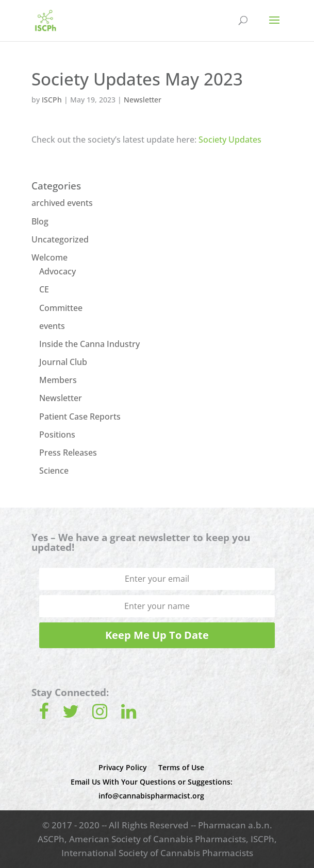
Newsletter (143, 100)
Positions (57, 435)
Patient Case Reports (80, 416)
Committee (61, 308)
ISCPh (52, 100)
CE (44, 289)
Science (54, 471)
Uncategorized (60, 239)
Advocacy (57, 271)
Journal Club (63, 362)
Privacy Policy (123, 767)
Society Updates (230, 140)
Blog (40, 221)
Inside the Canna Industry (89, 344)
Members (58, 380)
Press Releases (68, 453)
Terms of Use (181, 767)
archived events (62, 203)
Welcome (49, 257)
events (52, 326)
